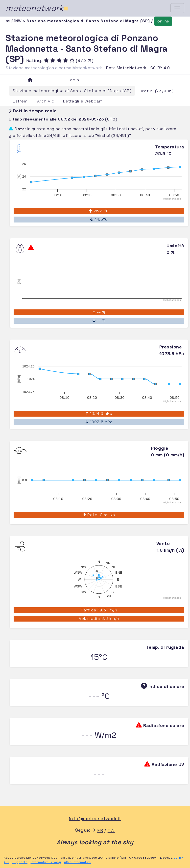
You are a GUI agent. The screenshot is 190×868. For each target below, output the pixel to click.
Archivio (46, 101)
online (163, 21)
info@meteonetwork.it (95, 818)
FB (100, 831)
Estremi (21, 101)
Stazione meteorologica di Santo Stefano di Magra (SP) (72, 91)
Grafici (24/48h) (156, 91)
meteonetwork (37, 8)
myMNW (14, 21)
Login (73, 80)
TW (111, 831)
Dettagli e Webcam (83, 101)
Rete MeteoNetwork (126, 68)
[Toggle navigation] (177, 8)
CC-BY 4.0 (160, 68)
